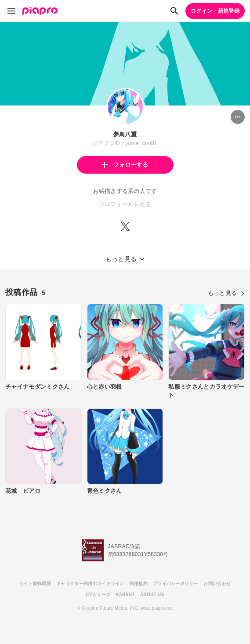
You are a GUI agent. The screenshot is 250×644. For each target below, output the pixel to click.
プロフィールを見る (125, 204)
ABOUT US (152, 595)
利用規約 (139, 584)
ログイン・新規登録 (215, 11)
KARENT (125, 595)
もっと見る (226, 293)
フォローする (125, 165)
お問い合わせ (217, 584)
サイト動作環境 (35, 584)
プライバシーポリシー (176, 584)
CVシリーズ (98, 595)
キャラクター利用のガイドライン (90, 584)
